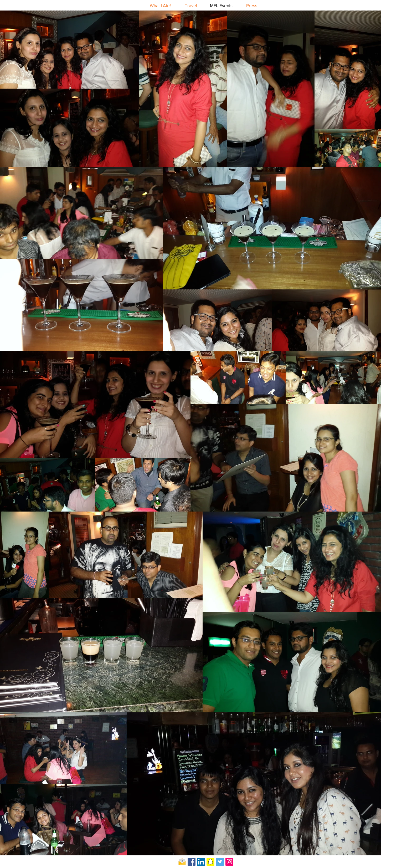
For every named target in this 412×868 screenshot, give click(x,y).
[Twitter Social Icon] (220, 862)
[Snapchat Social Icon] (210, 862)
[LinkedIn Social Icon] (201, 862)
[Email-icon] (182, 862)
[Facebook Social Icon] (192, 862)
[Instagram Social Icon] (229, 862)
